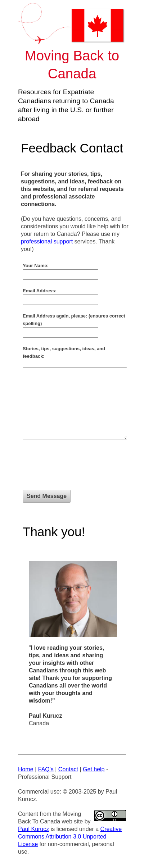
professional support (47, 241)
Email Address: (40, 291)
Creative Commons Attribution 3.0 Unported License (70, 837)
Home (26, 769)
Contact (68, 769)
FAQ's (46, 769)
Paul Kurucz (33, 829)
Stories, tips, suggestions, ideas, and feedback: (64, 352)
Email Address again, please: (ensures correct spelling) (74, 320)
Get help (94, 769)
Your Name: (36, 266)
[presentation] (77, 468)
